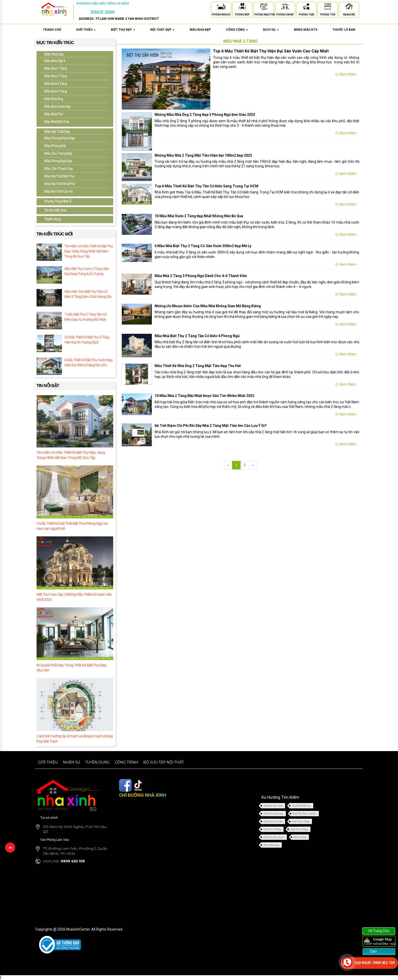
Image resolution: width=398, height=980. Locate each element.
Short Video (300, 837)
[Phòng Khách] (221, 7)
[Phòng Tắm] (306, 7)
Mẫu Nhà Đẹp (271, 845)
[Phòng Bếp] (242, 7)
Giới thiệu (48, 762)
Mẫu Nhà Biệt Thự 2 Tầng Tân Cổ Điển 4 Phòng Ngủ (197, 336)
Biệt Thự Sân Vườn (274, 837)
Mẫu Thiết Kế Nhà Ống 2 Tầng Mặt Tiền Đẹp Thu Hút (198, 366)
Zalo (373, 951)
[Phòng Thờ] (328, 7)
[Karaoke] (349, 7)
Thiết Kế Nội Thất (273, 806)
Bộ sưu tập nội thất (163, 762)
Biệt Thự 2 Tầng (301, 821)
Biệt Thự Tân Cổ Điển (304, 814)
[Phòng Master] (264, 7)
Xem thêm (348, 74)
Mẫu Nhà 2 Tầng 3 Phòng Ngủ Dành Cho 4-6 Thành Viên (201, 276)
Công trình (126, 762)
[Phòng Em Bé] (285, 7)
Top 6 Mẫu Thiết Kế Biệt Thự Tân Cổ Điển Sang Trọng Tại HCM (206, 186)
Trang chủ (52, 30)
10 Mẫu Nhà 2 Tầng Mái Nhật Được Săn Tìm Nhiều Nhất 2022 (204, 396)
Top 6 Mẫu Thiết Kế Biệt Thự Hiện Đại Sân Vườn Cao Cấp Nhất (271, 51)
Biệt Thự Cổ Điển (273, 821)
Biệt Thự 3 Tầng (272, 829)
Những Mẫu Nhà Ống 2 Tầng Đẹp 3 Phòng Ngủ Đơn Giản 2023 (205, 115)
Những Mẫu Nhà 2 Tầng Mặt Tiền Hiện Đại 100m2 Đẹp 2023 (203, 155)
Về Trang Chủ (379, 931)
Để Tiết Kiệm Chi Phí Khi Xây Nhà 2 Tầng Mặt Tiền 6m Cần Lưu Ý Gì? (211, 426)
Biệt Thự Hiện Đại (273, 814)
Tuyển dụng (97, 762)
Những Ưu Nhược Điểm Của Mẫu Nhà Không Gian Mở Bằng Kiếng (208, 306)
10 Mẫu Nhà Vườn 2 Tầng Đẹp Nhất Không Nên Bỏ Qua (199, 216)
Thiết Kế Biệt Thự (301, 806)
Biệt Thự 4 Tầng (299, 829)
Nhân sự (72, 762)
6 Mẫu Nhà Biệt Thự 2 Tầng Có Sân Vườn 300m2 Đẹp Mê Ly (203, 246)
